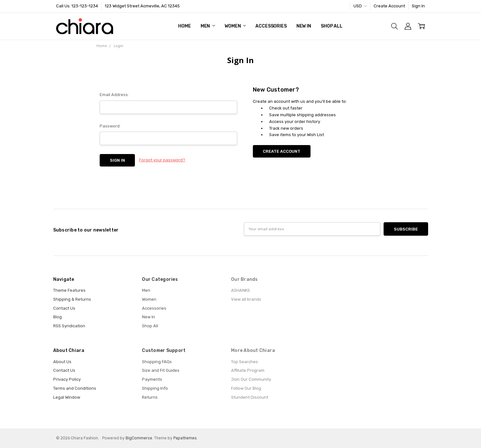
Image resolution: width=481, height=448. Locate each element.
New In (304, 26)
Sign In (418, 6)
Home (184, 26)
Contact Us (64, 308)
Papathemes (185, 438)
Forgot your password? (162, 160)
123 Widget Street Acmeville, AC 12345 (142, 6)
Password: (110, 126)
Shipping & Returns (72, 299)
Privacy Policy (67, 379)
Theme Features (69, 290)
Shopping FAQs (157, 362)
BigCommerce (139, 438)
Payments (152, 379)
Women (235, 26)
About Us (62, 362)
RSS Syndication (69, 326)
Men (208, 26)
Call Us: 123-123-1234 (77, 6)
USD (360, 6)
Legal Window (67, 397)
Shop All (332, 26)
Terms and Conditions (75, 388)
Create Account (389, 6)
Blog (58, 317)
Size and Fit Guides (161, 370)
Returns (150, 397)
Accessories (271, 26)
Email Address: (114, 95)
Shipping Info (155, 388)
